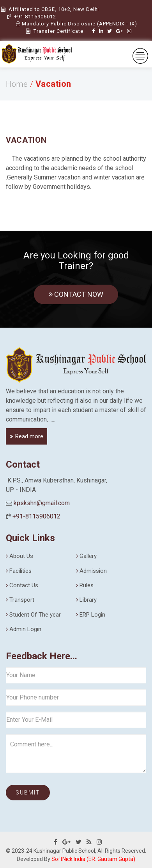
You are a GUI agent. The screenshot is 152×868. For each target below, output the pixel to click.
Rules (87, 585)
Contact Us (24, 585)
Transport (22, 600)
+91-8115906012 (35, 17)
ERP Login (92, 615)
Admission (93, 571)
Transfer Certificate (55, 31)
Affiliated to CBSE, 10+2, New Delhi (53, 9)
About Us (21, 556)
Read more (29, 436)
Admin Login (25, 629)
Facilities (20, 571)
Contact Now (76, 294)
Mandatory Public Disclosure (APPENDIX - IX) (77, 24)
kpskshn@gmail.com (42, 503)
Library (88, 600)
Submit (28, 793)
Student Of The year (35, 615)
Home (17, 84)
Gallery (88, 556)
